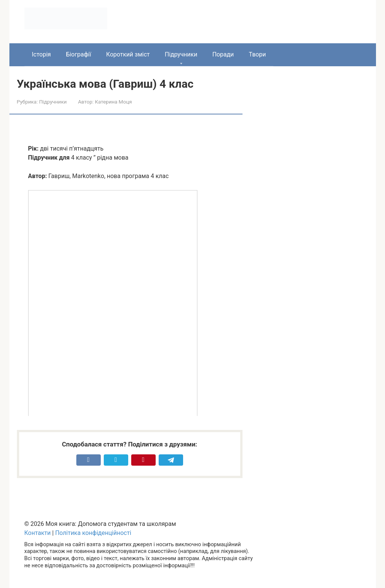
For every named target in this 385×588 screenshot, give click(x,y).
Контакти (38, 533)
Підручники (181, 54)
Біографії (78, 54)
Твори (257, 54)
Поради (223, 54)
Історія (42, 54)
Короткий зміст (128, 54)
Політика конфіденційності (93, 533)
